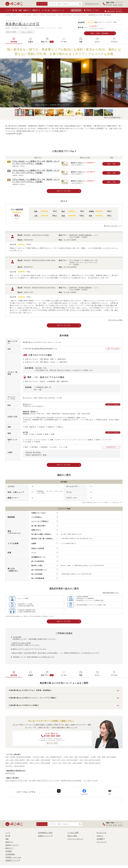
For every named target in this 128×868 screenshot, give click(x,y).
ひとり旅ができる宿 (90, 782)
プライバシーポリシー (75, 840)
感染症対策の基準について (111, 594)
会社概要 (100, 840)
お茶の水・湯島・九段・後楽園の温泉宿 (47, 758)
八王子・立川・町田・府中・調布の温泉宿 (67, 765)
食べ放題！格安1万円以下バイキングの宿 (44, 782)
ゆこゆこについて (93, 4)
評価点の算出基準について (114, 226)
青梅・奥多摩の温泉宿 (65, 15)
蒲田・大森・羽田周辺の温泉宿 (17, 765)
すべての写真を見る (113, 117)
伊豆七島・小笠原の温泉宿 (15, 768)
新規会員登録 (76, 10)
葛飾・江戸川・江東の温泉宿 (40, 765)
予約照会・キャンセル (13, 859)
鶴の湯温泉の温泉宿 (80, 15)
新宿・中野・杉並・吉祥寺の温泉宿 (65, 761)
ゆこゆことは (101, 834)
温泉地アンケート (44, 837)
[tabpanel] (64, 83)
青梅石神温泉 (10, 775)
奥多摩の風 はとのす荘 (22, 24)
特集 (20, 10)
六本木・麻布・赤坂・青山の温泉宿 (76, 758)
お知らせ (100, 837)
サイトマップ (101, 843)
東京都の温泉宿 (51, 15)
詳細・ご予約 (111, 164)
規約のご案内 (72, 837)
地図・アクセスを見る (111, 350)
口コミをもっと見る (115, 320)
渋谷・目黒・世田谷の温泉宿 (90, 761)
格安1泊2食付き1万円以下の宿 (16, 782)
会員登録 (9, 853)
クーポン (46, 10)
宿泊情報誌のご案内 (45, 834)
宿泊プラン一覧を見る (111, 405)
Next (102, 84)
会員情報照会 (10, 856)
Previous (26, 84)
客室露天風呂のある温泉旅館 (71, 782)
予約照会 (91, 10)
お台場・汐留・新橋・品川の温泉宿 (103, 758)
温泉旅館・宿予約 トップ (13, 15)
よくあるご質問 (73, 834)
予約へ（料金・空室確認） (100, 33)
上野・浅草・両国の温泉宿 (15, 761)
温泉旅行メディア (57, 10)
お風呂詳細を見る (111, 448)
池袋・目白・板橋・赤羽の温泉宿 (38, 761)
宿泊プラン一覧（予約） (64, 191)
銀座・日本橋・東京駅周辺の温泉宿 (18, 758)
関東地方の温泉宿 (39, 15)
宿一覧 (15, 10)
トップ (9, 10)
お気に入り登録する (26, 32)
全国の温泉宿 (27, 15)
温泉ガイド (27, 10)
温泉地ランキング (12, 846)
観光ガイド (36, 10)
